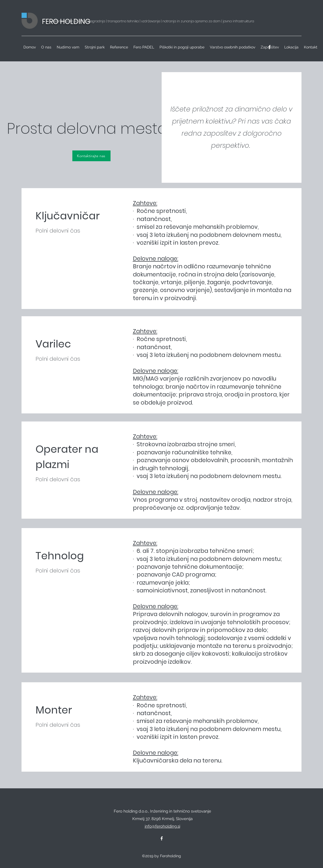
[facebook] (269, 47)
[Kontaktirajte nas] (91, 156)
